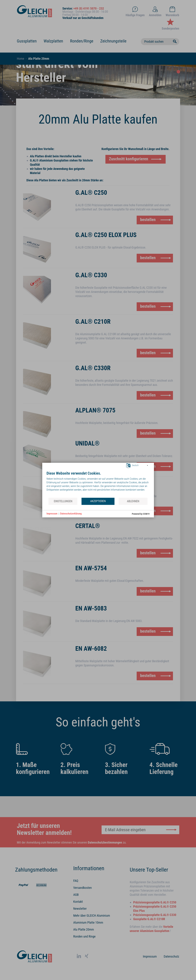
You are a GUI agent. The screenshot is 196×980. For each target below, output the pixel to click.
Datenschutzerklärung (71, 514)
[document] (98, 484)
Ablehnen (133, 501)
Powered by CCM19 (141, 514)
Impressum (52, 514)
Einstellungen (63, 501)
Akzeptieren (98, 501)
